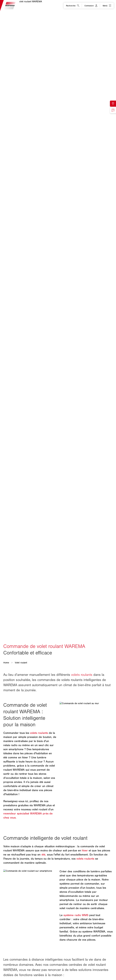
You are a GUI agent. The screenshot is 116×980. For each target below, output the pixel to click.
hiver (85, 850)
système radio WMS (76, 915)
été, (44, 855)
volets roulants (82, 675)
